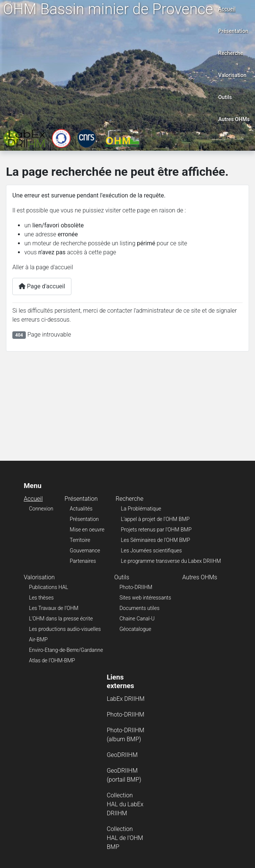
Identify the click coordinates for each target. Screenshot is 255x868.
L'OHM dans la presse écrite (61, 619)
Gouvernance (85, 550)
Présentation (233, 31)
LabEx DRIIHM (126, 699)
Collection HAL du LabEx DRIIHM (125, 804)
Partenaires (83, 561)
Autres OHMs (234, 119)
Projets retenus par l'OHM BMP (156, 530)
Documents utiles (139, 608)
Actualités (81, 509)
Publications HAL (49, 587)
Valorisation (232, 75)
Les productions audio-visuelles (65, 629)
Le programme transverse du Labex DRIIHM (171, 561)
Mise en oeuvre (87, 530)
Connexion (41, 509)
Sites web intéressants (145, 598)
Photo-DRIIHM (136, 587)
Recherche (231, 53)
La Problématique (141, 509)
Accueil (227, 9)
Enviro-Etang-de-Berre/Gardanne (66, 650)
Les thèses (42, 598)
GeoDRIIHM (122, 755)
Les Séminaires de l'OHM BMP (155, 540)
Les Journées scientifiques (151, 550)
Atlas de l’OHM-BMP (52, 660)
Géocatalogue (135, 629)
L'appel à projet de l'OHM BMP (155, 519)
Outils (225, 97)
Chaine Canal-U (137, 619)
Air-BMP (39, 640)
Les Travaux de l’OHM (54, 608)
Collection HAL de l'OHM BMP (125, 838)
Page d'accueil (42, 286)
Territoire (80, 540)
